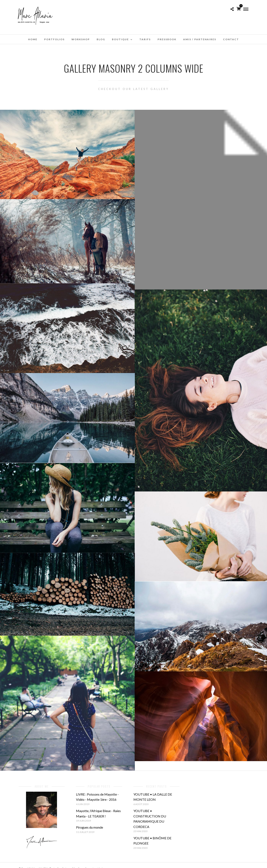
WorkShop (81, 39)
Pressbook (167, 39)
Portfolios (54, 39)
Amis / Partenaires (200, 39)
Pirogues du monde (90, 827)
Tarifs (145, 39)
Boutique (120, 39)
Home (33, 39)
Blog (101, 39)
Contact (231, 39)
